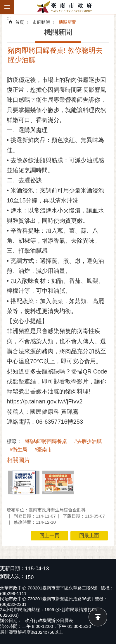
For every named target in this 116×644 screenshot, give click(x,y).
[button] (24, 482)
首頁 (20, 22)
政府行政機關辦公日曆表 (49, 620)
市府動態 (41, 22)
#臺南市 (43, 450)
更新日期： (12, 568)
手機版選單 (7, 7)
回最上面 (98, 617)
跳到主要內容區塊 (3, 3)
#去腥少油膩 (88, 441)
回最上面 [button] (89, 536)
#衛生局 (18, 450)
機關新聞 (67, 22)
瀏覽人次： (12, 577)
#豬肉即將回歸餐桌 (46, 441)
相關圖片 (18, 460)
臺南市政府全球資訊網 (65, 7)
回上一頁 (49, 536)
